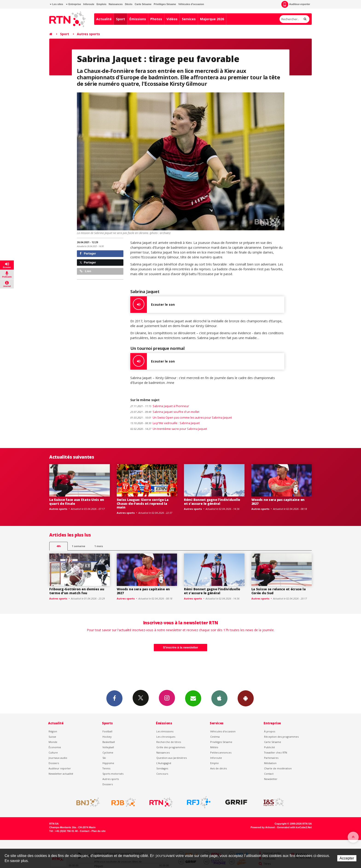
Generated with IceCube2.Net (294, 827)
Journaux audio (58, 758)
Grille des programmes (171, 747)
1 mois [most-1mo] (99, 546)
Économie (55, 747)
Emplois (101, 4)
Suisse (52, 737)
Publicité (269, 747)
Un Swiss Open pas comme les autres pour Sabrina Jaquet (181, 418)
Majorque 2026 (212, 19)
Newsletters (193, 698)
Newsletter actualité (61, 774)
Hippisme (108, 763)
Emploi (214, 763)
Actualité (104, 19)
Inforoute (89, 4)
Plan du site (98, 831)
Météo (214, 747)
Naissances (116, 4)
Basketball (109, 742)
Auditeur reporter (60, 768)
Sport (121, 19)
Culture (53, 752)
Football (107, 731)
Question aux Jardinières (172, 758)
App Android (246, 698)
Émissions (138, 19)
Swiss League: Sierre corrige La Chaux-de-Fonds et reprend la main (143, 504)
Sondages (162, 768)
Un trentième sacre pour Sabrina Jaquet (169, 429)
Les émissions (165, 731)
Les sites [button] (56, 4)
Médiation (270, 763)
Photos (156, 19)
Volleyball (108, 747)
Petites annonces (221, 752)
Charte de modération (278, 768)
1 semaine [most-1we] (79, 546)
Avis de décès (218, 768)
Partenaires (271, 758)
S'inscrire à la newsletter (180, 647)
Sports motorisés (113, 774)
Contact (269, 774)
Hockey (107, 737)
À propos (270, 731)
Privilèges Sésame (165, 4)
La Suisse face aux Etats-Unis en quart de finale (77, 502)
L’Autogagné (164, 763)
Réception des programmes (281, 737)
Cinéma (215, 737)
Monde (53, 742)
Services (189, 19)
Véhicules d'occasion (191, 4)
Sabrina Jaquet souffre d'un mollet (165, 412)
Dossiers (54, 763)
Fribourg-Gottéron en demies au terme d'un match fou (77, 591)
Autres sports (88, 34)
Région (53, 731)
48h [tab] (59, 546)
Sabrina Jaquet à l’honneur (160, 406)
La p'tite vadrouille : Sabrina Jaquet (165, 423)
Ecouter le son (153, 305)
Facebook (114, 698)
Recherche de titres (169, 742)
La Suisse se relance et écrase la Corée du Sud (279, 591)
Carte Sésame (143, 4)
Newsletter (271, 779)
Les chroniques (166, 737)
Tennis (106, 768)
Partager (88, 253)
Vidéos (172, 19)
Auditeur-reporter (296, 4)
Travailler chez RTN (276, 752)
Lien (85, 271)
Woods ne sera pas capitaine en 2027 (278, 502)
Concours (162, 774)
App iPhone (219, 698)
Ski (104, 758)
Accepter (347, 858)
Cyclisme (108, 752)
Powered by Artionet (263, 827)
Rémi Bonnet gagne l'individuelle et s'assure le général (212, 502)
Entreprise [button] (73, 4)
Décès (129, 4)
